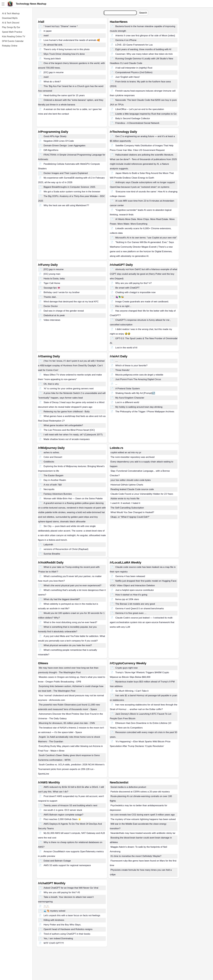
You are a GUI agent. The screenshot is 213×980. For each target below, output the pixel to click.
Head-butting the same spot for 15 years (64, 95)
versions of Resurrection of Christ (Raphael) (66, 549)
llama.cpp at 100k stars (127, 599)
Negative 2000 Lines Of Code (59, 141)
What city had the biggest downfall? (62, 599)
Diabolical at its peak (54, 315)
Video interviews (52, 320)
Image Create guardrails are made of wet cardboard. (142, 302)
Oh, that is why (51, 384)
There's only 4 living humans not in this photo (67, 49)
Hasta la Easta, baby (54, 279)
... (116, 384)
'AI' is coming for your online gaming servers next (69, 389)
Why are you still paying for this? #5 (62, 892)
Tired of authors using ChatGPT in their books (67, 934)
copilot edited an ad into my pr (126, 452)
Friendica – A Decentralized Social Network (137, 123)
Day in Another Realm (55, 480)
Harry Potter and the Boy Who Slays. (62, 925)
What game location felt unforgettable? (63, 425)
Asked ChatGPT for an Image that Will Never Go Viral (71, 888)
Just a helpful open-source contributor (135, 590)
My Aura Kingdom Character (130, 398)
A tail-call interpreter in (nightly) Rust (134, 68)
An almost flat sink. (53, 45)
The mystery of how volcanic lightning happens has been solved (143, 819)
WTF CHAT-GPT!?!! (54, 943)
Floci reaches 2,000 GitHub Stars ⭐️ (62, 819)
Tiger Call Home (52, 283)
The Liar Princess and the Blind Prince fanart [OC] (69, 430)
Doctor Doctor (51, 306)
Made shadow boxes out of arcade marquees (67, 439)
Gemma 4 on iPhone (126, 40)
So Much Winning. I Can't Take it (132, 691)
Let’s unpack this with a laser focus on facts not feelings (72, 915)
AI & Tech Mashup (11, 13)
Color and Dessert (53, 457)
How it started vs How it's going (131, 595)
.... (117, 361)
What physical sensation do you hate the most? (68, 645)
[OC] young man (52, 274)
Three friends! (122, 370)
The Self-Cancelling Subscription (127, 508)
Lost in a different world (127, 402)
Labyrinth (48, 545)
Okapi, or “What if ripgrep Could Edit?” (130, 517)
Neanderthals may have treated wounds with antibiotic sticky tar (143, 833)
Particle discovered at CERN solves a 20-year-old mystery (140, 792)
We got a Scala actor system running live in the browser (72, 192)
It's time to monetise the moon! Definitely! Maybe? (136, 856)
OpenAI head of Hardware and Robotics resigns (68, 929)
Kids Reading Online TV (14, 37)
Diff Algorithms (51, 150)
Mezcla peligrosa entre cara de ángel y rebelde (139, 375)
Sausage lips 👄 (52, 288)
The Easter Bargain (53, 476)
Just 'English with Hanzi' (128, 77)
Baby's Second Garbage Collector (133, 118)
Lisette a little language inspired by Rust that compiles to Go (146, 114)
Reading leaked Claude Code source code (132, 489)
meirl (46, 36)
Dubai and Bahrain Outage (57, 861)
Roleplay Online (10, 46)
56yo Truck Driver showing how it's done (64, 54)
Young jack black (52, 59)
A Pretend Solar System (128, 389)
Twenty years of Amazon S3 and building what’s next (70, 805)
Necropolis (49, 489)
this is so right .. (123, 306)
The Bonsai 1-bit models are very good (135, 604)
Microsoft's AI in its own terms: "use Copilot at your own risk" (146, 238)
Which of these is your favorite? (131, 366)
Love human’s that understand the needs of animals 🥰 (72, 40)
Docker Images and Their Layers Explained (66, 173)
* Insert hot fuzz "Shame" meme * (61, 26)
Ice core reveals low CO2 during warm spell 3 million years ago (143, 815)
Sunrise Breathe (52, 554)
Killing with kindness (54, 920)
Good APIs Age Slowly (55, 136)
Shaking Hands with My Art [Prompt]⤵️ (135, 393)
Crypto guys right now (126, 668)
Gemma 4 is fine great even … (131, 613)
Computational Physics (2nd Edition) (134, 72)
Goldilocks (49, 462)
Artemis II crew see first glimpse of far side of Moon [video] (145, 36)
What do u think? (52, 82)
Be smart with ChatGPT (127, 288)
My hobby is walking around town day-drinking (139, 407)
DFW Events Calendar (13, 41)
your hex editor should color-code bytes (131, 480)
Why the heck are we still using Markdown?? (66, 205)
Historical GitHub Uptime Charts (127, 485)
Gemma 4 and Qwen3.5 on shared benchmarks (140, 609)
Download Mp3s (10, 18)
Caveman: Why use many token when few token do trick (144, 54)
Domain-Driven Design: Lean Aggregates (65, 146)
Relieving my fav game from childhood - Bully (67, 412)
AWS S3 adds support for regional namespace (67, 865)
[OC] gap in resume (54, 72)
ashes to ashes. (52, 452)
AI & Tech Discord (11, 23)
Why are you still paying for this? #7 (134, 283)
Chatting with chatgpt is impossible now (135, 292)
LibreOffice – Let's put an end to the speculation (140, 109)
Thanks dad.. (50, 297)
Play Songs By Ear (11, 27)
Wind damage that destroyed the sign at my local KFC (71, 302)
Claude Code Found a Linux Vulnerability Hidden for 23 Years (142, 494)
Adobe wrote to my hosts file (125, 499)
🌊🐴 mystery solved (54, 911)
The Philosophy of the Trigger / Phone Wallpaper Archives (145, 412)
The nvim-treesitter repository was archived (132, 457)
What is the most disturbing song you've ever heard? (70, 622)
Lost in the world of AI (126, 348)
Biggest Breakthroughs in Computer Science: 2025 (69, 187)
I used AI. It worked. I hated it (125, 503)
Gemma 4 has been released (130, 576)
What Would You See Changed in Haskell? (132, 512)
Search (143, 13)
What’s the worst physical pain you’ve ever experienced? (73, 585)
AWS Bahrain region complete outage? (63, 815)
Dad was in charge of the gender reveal (64, 311)
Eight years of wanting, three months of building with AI (143, 49)
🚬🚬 (46, 906)
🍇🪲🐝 (120, 297)
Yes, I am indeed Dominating (58, 938)
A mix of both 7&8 (53, 485)
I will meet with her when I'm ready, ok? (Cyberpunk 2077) (73, 435)
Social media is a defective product (128, 787)
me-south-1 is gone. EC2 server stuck (63, 810)
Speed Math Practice (12, 32)
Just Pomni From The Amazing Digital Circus (138, 379)
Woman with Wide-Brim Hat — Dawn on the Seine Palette (73, 499)
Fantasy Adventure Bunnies (58, 494)
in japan (48, 31)
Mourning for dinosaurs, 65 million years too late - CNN (67, 723)
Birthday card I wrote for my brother (62, 292)
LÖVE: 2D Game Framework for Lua (134, 45)
